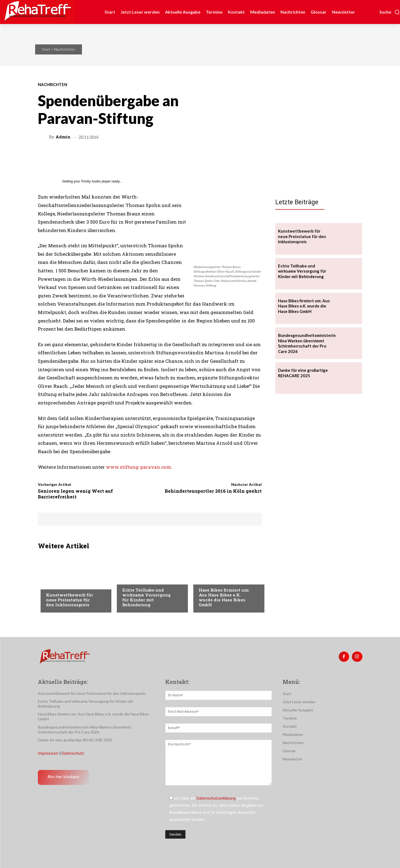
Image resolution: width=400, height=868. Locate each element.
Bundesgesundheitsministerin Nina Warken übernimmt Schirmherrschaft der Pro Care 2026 (307, 343)
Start (46, 49)
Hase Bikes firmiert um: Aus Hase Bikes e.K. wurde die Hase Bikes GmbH (224, 597)
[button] (390, 12)
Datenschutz (73, 753)
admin (63, 137)
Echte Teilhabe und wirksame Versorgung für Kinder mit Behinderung (146, 597)
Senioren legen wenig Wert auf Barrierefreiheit (75, 494)
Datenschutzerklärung (216, 798)
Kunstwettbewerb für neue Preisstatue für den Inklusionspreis (70, 600)
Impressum (48, 753)
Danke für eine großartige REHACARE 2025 (75, 740)
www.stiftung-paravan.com (138, 467)
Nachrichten (65, 49)
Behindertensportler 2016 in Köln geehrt (213, 491)
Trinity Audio (91, 181)
